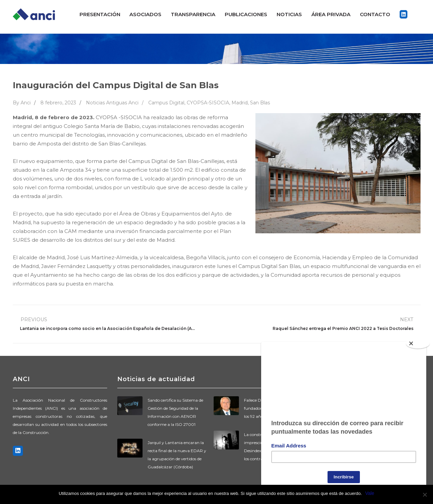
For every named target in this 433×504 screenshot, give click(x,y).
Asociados (145, 14)
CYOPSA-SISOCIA (208, 103)
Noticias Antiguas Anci (112, 103)
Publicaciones (246, 14)
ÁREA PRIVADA (331, 14)
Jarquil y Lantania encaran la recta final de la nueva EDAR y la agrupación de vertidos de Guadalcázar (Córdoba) (177, 455)
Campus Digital (166, 103)
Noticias (289, 14)
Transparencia (193, 14)
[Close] (418, 341)
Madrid (240, 103)
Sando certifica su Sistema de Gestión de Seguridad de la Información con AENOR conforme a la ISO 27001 (175, 412)
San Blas (260, 103)
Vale (370, 493)
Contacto (375, 14)
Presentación (100, 14)
